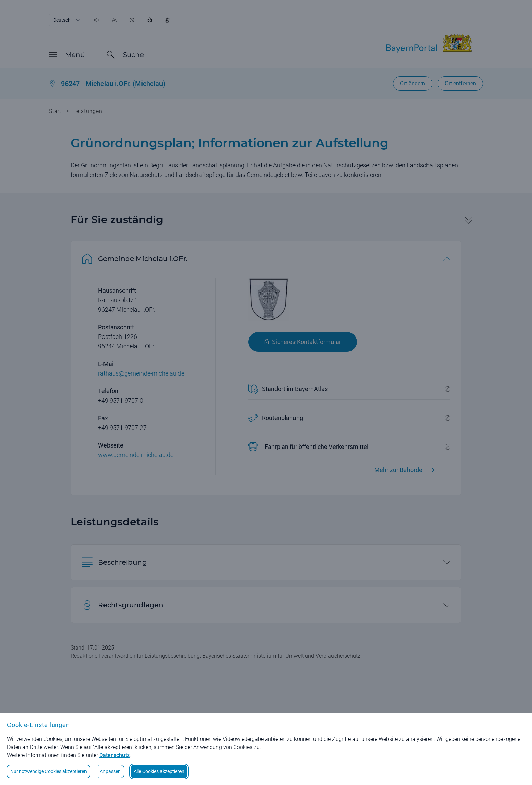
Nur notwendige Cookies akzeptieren (49, 771)
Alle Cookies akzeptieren (159, 771)
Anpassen (110, 771)
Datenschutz (115, 755)
